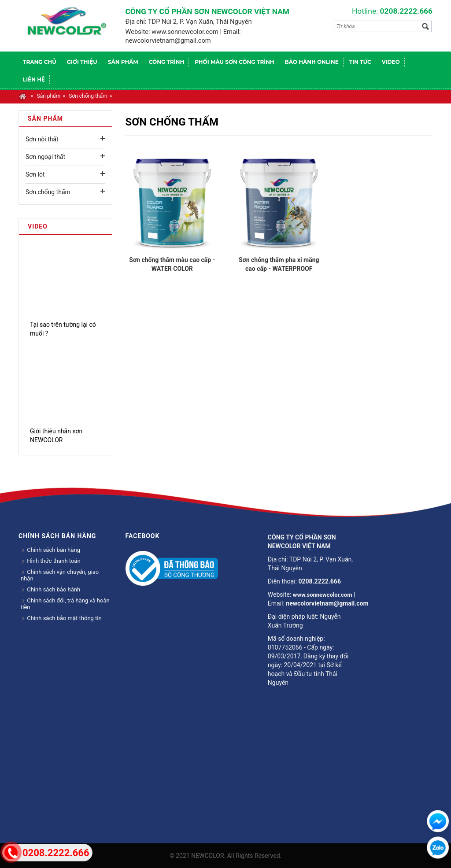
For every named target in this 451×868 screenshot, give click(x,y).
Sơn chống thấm (88, 96)
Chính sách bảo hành (50, 589)
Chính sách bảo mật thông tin (61, 618)
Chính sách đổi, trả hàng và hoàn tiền (65, 604)
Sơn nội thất (42, 139)
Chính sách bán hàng (50, 550)
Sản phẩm (49, 96)
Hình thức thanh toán (51, 561)
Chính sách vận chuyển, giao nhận (60, 575)
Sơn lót (35, 174)
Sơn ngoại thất (45, 157)
